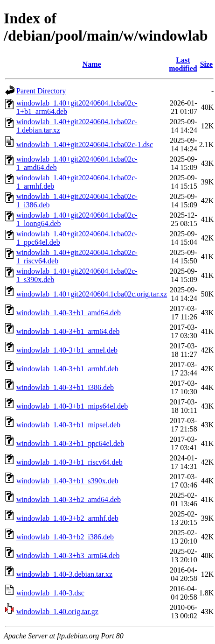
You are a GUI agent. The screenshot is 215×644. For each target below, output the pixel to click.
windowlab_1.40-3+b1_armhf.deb (67, 369)
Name (92, 64)
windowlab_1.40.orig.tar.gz (57, 612)
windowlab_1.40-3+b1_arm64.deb (68, 331)
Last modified (183, 64)
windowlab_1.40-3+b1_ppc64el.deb (70, 443)
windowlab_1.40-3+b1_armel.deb (67, 350)
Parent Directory (41, 91)
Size (207, 64)
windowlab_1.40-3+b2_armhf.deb (67, 518)
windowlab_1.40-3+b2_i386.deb (65, 537)
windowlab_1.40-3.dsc (50, 593)
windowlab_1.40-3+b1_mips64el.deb (72, 406)
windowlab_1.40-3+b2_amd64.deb (69, 499)
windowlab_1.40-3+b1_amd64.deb (69, 313)
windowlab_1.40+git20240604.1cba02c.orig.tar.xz (92, 294)
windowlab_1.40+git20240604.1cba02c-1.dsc (85, 145)
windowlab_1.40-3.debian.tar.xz (64, 574)
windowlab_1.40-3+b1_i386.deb (65, 387)
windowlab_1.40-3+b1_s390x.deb (67, 481)
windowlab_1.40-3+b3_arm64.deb (68, 556)
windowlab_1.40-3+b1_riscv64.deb (69, 462)
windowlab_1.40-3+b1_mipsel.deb (68, 425)
